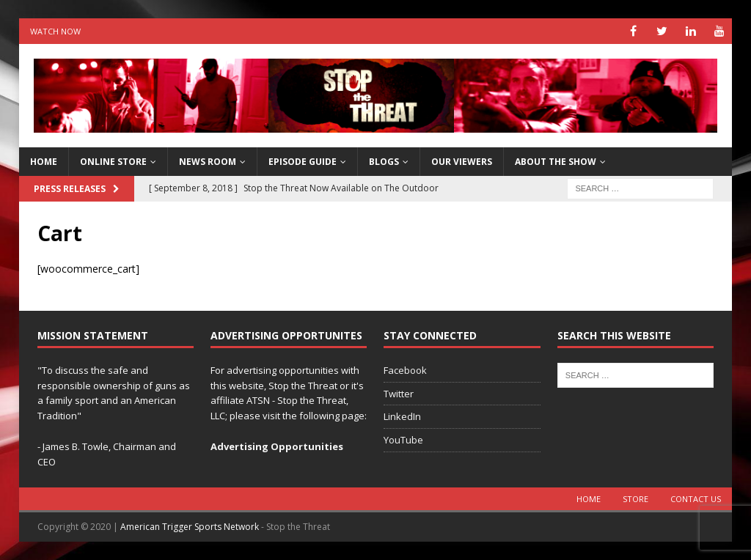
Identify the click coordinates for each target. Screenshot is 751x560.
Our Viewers (462, 162)
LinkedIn (402, 416)
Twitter (399, 394)
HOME (44, 162)
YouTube (403, 440)
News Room (208, 162)
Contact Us (696, 499)
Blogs (384, 162)
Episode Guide (303, 162)
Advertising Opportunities (277, 446)
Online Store (113, 162)
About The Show (556, 162)
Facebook (405, 370)
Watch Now (55, 31)
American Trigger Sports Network (190, 527)
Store (635, 499)
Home (589, 499)
